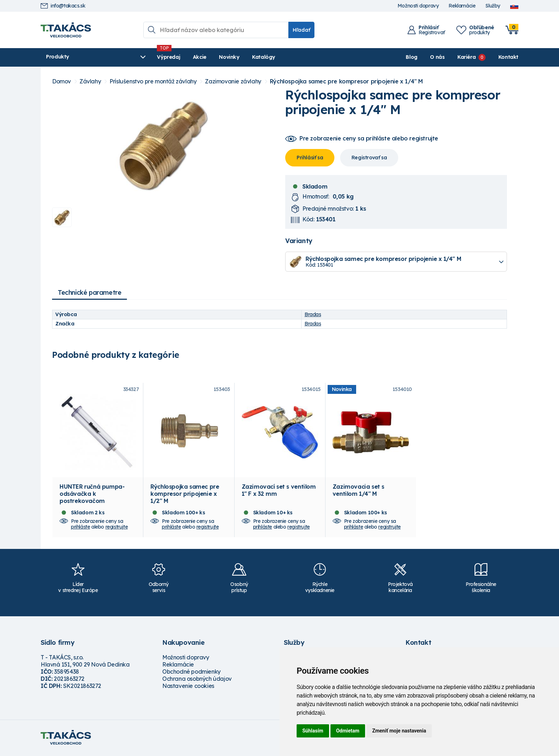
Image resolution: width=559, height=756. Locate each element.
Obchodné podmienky (191, 673)
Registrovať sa (369, 158)
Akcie (180, 57)
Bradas (313, 314)
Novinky (210, 57)
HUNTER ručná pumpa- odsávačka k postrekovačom (92, 495)
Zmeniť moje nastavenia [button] (399, 731)
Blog (411, 57)
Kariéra (466, 57)
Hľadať (301, 30)
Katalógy (244, 57)
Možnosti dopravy (418, 6)
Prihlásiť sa (310, 158)
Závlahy (90, 81)
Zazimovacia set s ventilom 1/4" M (358, 491)
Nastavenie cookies (188, 687)
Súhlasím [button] (313, 731)
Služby (493, 6)
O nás (437, 57)
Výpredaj (149, 57)
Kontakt (508, 57)
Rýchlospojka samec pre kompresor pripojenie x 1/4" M (347, 81)
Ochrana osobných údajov (197, 680)
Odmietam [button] (348, 731)
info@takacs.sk (63, 6)
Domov (61, 81)
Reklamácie (462, 6)
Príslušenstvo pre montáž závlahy (153, 81)
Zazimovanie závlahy (233, 81)
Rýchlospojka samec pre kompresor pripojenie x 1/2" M (185, 495)
